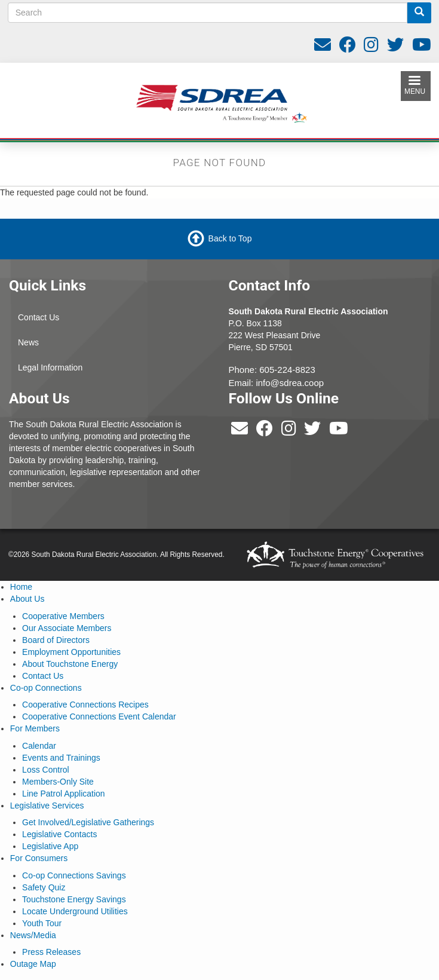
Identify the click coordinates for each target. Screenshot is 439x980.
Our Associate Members (67, 628)
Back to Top (230, 238)
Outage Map (33, 964)
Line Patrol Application (64, 794)
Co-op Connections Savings (74, 875)
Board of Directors (56, 640)
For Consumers (39, 858)
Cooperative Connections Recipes (85, 705)
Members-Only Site (58, 782)
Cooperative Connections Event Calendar (99, 716)
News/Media (33, 935)
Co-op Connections (46, 688)
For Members (35, 728)
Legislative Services (47, 806)
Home (21, 587)
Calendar (39, 746)
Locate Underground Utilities (75, 911)
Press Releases (51, 952)
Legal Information (50, 367)
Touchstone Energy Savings (74, 899)
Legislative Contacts (59, 834)
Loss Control (46, 770)
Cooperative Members (63, 616)
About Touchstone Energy (70, 664)
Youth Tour (42, 923)
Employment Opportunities (71, 652)
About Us (27, 599)
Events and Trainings (61, 758)
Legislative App (50, 846)
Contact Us (39, 317)
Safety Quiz (44, 887)
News (28, 342)
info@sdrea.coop (290, 383)
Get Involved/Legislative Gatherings (88, 822)
